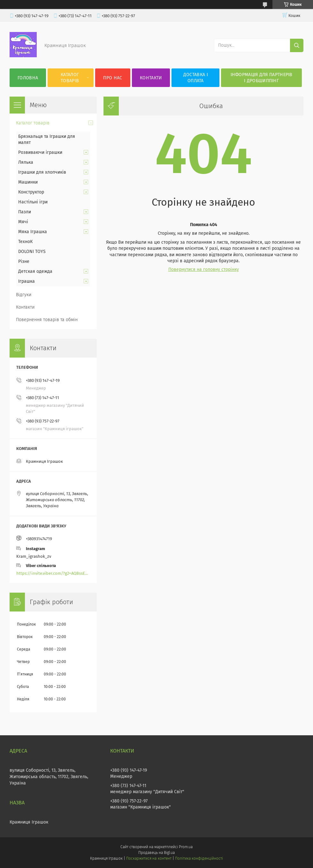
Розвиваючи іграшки (40, 152)
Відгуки (24, 295)
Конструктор (31, 192)
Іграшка (27, 281)
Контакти (151, 78)
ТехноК (25, 242)
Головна (28, 78)
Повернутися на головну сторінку (204, 269)
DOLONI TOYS (32, 252)
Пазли (25, 212)
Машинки (28, 182)
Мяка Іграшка (33, 232)
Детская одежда (35, 271)
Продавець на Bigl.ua (156, 853)
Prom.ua (186, 847)
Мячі (23, 222)
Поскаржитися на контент (149, 858)
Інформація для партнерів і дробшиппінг (262, 78)
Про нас (113, 78)
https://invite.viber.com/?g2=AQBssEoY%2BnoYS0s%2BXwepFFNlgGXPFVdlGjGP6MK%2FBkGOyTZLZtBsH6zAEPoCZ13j (53, 573)
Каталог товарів (70, 78)
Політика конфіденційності (199, 858)
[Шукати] (297, 45)
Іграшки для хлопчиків (42, 172)
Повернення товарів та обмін (47, 320)
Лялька (26, 162)
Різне (24, 261)
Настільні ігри (33, 202)
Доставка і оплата (196, 78)
